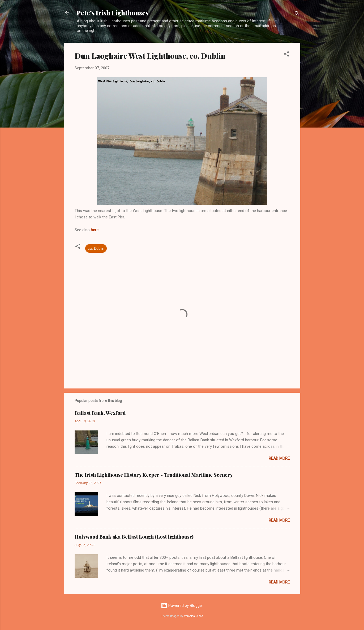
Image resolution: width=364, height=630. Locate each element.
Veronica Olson (194, 616)
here (95, 230)
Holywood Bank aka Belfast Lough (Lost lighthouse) (134, 537)
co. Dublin (96, 248)
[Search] (297, 14)
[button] (286, 55)
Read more (279, 458)
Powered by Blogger (182, 606)
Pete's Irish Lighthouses (113, 13)
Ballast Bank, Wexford (100, 413)
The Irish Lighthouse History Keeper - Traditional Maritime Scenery (154, 475)
